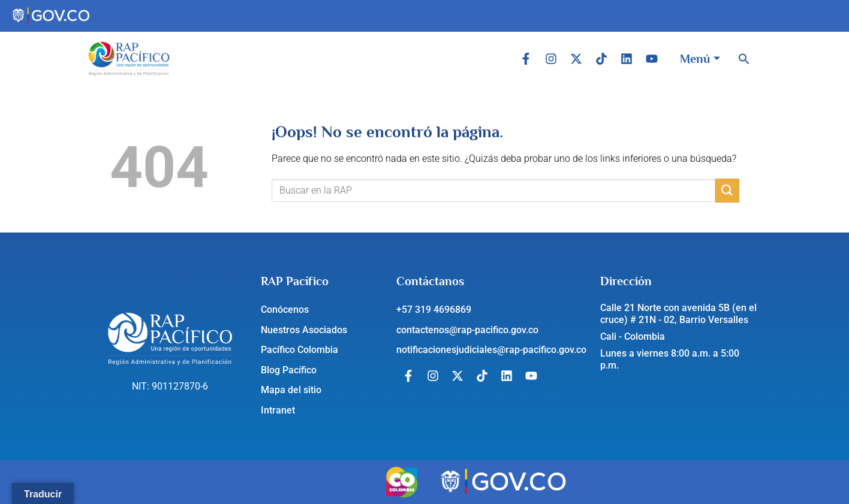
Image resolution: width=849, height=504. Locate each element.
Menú (700, 59)
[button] (744, 59)
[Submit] (727, 190)
